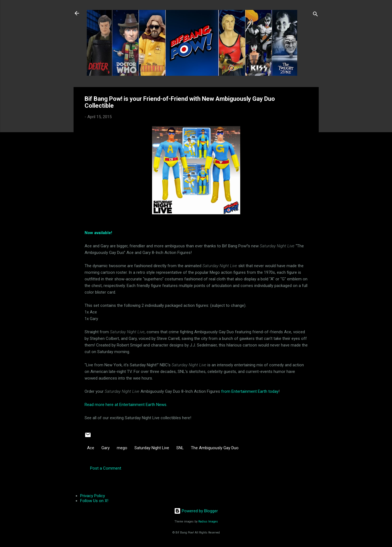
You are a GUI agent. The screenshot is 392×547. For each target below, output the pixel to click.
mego (122, 448)
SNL (180, 448)
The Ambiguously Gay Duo (215, 448)
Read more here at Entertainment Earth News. (126, 405)
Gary (106, 448)
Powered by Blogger (196, 511)
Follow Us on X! (94, 501)
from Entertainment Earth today (250, 391)
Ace (91, 448)
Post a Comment (106, 468)
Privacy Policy (93, 496)
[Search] (315, 15)
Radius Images (208, 522)
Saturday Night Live (152, 448)
